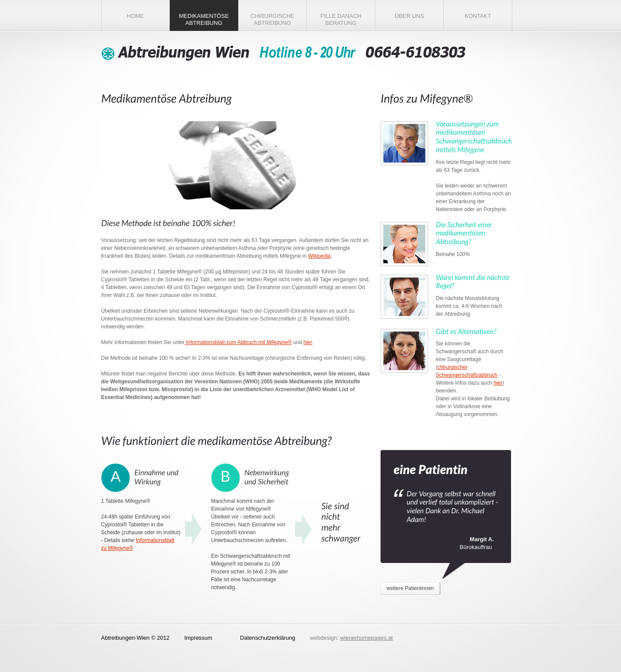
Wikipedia (319, 256)
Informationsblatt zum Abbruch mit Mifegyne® (238, 342)
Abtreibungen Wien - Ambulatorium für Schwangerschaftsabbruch (285, 53)
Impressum (198, 638)
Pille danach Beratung (341, 19)
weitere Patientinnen (410, 588)
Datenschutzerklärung (268, 638)
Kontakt (478, 16)
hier (308, 342)
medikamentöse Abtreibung (204, 19)
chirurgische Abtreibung (272, 19)
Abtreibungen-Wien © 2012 (136, 638)
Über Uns (409, 16)
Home (136, 16)
